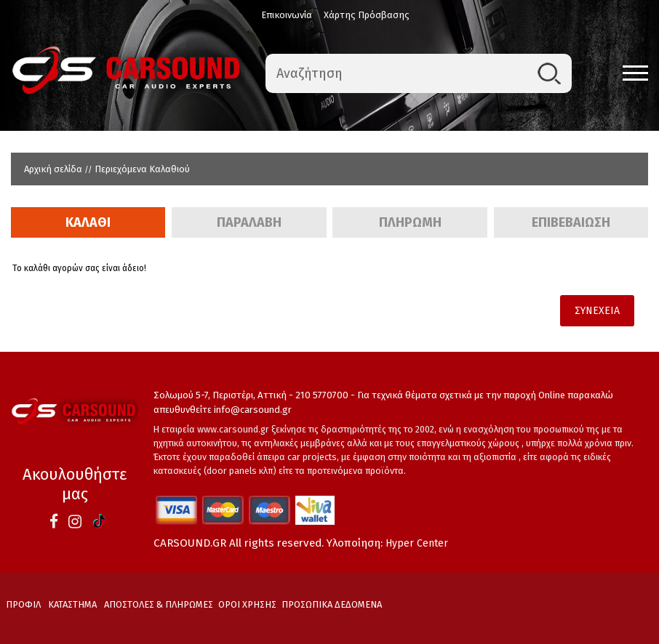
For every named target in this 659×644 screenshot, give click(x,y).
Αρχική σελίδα (53, 169)
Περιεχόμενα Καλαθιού (142, 169)
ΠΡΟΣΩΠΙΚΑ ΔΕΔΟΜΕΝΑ (332, 604)
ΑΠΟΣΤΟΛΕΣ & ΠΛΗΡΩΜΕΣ (159, 604)
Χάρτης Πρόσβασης (367, 15)
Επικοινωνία (287, 15)
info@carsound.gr (253, 410)
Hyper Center (417, 543)
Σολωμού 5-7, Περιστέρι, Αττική (220, 395)
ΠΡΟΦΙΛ (23, 604)
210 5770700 (322, 395)
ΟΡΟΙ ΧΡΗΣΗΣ (247, 604)
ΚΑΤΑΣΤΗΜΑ (72, 604)
